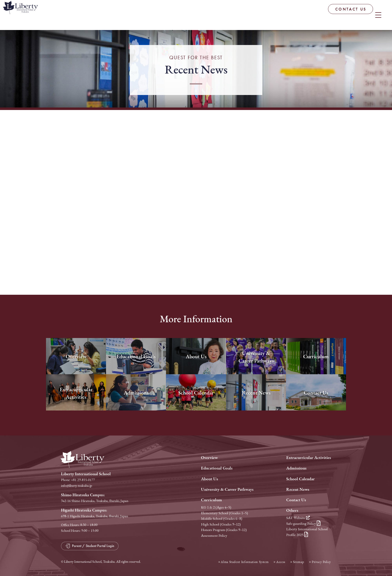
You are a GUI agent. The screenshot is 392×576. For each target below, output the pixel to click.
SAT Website (298, 518)
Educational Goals (217, 468)
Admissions (296, 468)
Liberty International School (42, 16)
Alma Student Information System (245, 562)
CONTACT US (315, 15)
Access (281, 562)
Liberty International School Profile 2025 (307, 532)
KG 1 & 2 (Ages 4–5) (216, 507)
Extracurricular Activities (309, 458)
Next (317, 234)
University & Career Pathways (227, 489)
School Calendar (300, 479)
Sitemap (299, 562)
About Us (209, 479)
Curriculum (211, 500)
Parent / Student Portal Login (364, 14)
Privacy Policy (321, 562)
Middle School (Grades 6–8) (222, 518)
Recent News (298, 489)
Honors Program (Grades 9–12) (224, 530)
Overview (209, 458)
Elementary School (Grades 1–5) (224, 513)
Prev (75, 234)
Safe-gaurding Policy (303, 523)
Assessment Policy (214, 535)
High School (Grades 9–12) (221, 524)
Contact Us (296, 500)
